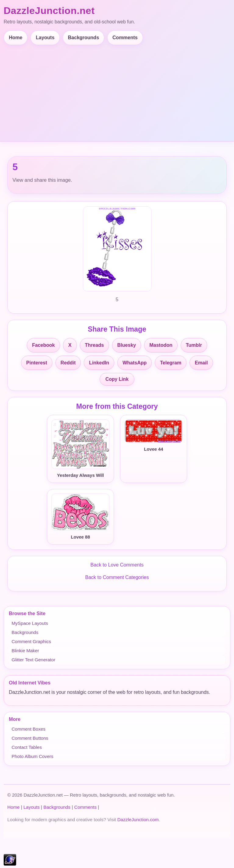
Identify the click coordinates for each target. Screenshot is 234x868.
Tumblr (194, 345)
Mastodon (161, 345)
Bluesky (127, 345)
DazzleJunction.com (138, 820)
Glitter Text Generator (33, 660)
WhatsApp (135, 363)
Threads (94, 345)
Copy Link (117, 379)
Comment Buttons (30, 738)
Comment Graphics (31, 641)
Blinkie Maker (25, 651)
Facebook (43, 345)
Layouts (45, 38)
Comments (125, 38)
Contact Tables (27, 747)
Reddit (68, 363)
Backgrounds (83, 38)
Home (16, 38)
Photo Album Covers (32, 756)
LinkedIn (99, 363)
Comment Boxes (28, 729)
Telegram (171, 363)
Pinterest (37, 363)
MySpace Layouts (30, 623)
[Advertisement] (117, 91)
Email (201, 363)
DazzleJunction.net (49, 11)
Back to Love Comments (117, 565)
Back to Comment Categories (117, 577)
